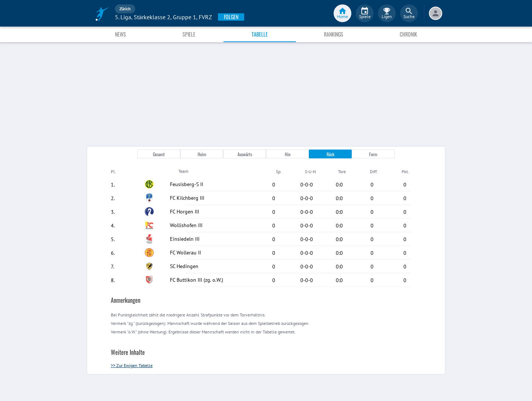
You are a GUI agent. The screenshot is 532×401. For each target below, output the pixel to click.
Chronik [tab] (408, 34)
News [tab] (120, 34)
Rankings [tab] (334, 34)
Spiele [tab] (189, 34)
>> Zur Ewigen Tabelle (132, 365)
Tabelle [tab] (260, 34)
